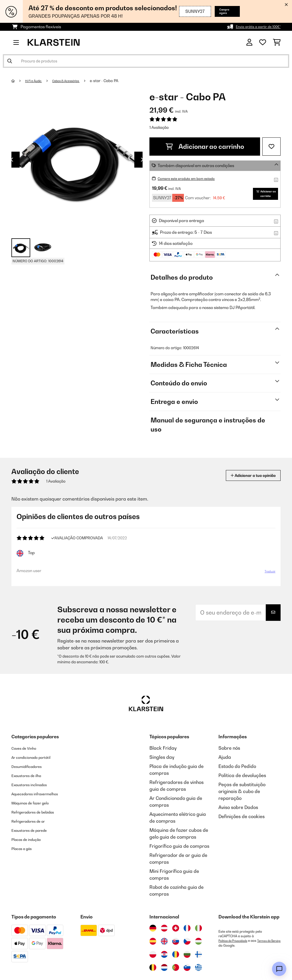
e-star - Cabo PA (119, 81)
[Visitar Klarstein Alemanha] (153, 941)
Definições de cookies (242, 829)
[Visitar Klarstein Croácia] (164, 967)
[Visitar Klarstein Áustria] (164, 941)
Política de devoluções (242, 788)
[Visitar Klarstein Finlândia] (198, 967)
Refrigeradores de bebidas (40, 825)
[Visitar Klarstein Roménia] (176, 967)
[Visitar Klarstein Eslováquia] (176, 954)
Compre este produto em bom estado (193, 178)
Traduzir (267, 583)
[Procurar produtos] (146, 61)
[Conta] (249, 42)
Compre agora (222, 11)
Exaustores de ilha (31, 788)
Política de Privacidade (236, 954)
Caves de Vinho (28, 761)
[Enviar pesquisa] (10, 61)
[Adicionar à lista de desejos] (271, 147)
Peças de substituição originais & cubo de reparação (242, 804)
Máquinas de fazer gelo (37, 816)
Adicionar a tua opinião (244, 485)
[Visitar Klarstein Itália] (198, 941)
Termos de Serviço (233, 958)
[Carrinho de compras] (277, 42)
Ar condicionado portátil (37, 770)
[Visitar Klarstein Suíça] (176, 941)
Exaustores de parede (35, 843)
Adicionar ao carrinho (205, 147)
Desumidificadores (32, 779)
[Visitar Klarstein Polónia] (153, 967)
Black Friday (163, 761)
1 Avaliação (159, 127)
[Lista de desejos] (263, 42)
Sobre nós (229, 761)
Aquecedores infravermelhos (42, 807)
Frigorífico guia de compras (179, 859)
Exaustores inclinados (35, 798)
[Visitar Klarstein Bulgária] (187, 967)
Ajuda (225, 770)
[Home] (19, 81)
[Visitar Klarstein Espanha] (153, 954)
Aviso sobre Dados (238, 820)
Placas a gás (25, 861)
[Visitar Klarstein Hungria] (198, 954)
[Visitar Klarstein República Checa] (187, 954)
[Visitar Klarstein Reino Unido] (164, 954)
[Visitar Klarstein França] (187, 941)
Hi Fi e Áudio (37, 81)
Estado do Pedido (237, 779)
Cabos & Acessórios (76, 81)
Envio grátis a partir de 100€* (253, 27)
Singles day (162, 770)
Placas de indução (31, 852)
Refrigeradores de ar (34, 834)
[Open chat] (279, 969)
